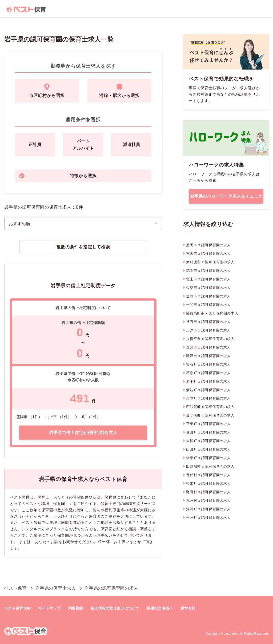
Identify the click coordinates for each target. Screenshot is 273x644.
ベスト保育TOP (17, 608)
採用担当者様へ (160, 608)
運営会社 (188, 608)
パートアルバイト (83, 145)
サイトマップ (49, 608)
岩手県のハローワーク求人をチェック (226, 196)
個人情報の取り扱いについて (115, 608)
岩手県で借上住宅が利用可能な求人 (83, 433)
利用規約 (75, 608)
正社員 (35, 145)
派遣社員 (131, 145)
